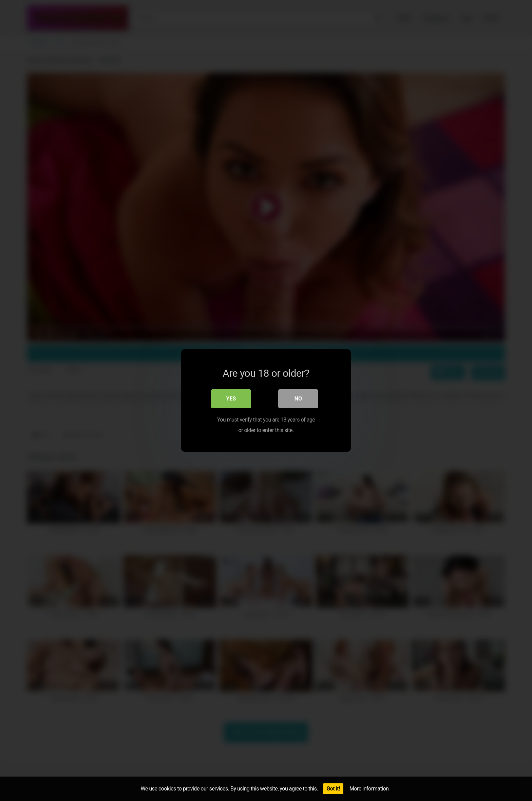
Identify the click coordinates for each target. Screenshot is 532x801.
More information (369, 789)
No (298, 399)
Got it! (333, 789)
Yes (231, 399)
